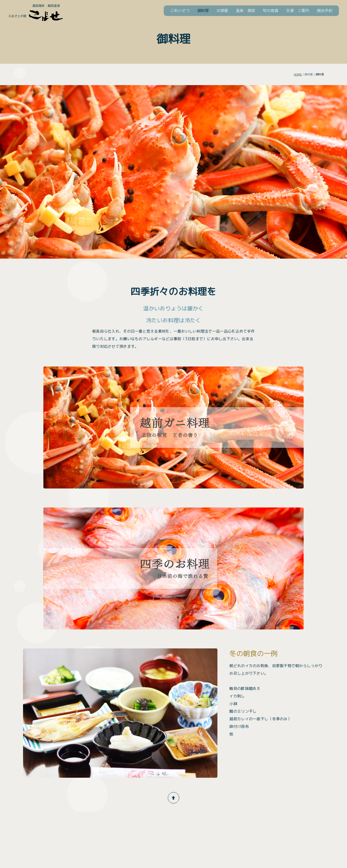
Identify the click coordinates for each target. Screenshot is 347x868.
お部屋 (222, 10)
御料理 (203, 10)
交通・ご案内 (298, 10)
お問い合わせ (293, 819)
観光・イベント (262, 819)
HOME (298, 74)
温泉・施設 (245, 10)
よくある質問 (231, 819)
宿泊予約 (325, 10)
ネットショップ (323, 819)
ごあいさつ (180, 10)
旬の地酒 (270, 10)
